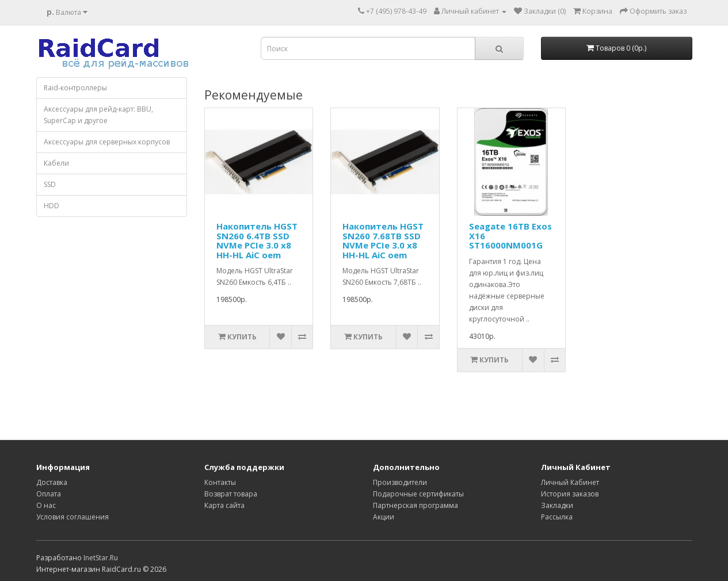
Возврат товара (231, 494)
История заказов (570, 494)
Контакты (220, 482)
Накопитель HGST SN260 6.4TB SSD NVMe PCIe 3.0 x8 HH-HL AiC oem (257, 240)
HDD (52, 206)
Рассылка (557, 517)
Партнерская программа (416, 505)
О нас (46, 505)
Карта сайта (224, 505)
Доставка (52, 482)
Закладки (557, 505)
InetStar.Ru (101, 558)
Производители (400, 482)
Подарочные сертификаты (418, 494)
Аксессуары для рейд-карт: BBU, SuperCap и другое (98, 115)
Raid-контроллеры (75, 88)
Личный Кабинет (570, 482)
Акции (384, 517)
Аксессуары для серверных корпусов (107, 142)
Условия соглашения (73, 517)
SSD (50, 184)
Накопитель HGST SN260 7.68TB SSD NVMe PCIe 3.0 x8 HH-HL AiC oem (383, 240)
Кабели (56, 163)
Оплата (49, 494)
